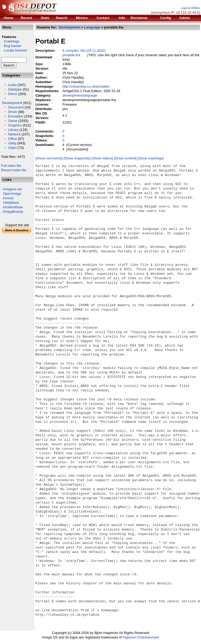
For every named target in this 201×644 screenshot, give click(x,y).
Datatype (15, 89)
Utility (12, 143)
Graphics (15, 125)
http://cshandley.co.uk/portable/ (86, 86)
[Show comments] (49, 158)
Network (14, 134)
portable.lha (71, 55)
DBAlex (196, 8)
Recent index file (14, 170)
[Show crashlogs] (150, 158)
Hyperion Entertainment (141, 637)
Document (16, 107)
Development (12, 103)
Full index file (11, 166)
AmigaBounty (13, 212)
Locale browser (14, 50)
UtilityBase (11, 203)
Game (13, 121)
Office (12, 139)
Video (12, 148)
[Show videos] (102, 158)
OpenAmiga (12, 194)
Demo (13, 94)
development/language (80, 95)
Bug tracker (11, 46)
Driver (13, 112)
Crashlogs (10, 41)
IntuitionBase (13, 207)
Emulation (16, 116)
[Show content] (125, 158)
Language (92, 27)
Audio (12, 85)
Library (13, 130)
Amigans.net (12, 189)
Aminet (8, 198)
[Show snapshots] (77, 158)
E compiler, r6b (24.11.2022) (84, 51)
